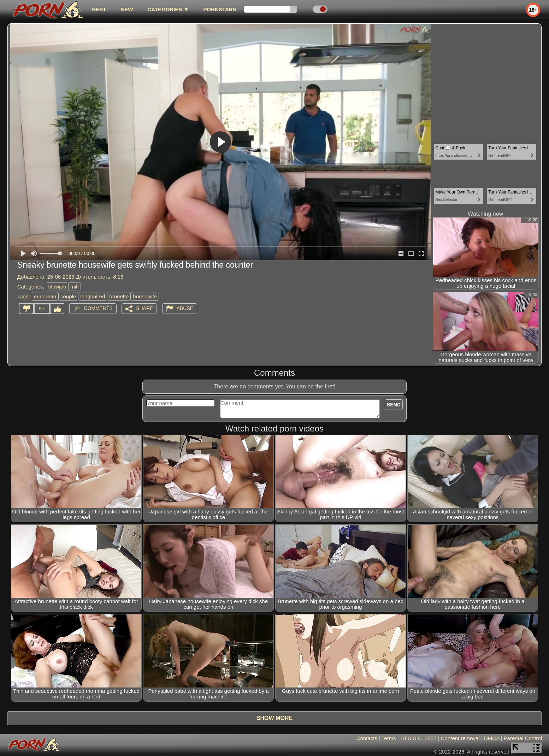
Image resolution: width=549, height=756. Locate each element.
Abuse (185, 308)
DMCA (492, 738)
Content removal (460, 738)
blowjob (57, 287)
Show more (274, 718)
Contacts (367, 738)
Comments (98, 308)
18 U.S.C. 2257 (418, 738)
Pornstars (220, 9)
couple (68, 296)
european (45, 296)
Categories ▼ (168, 9)
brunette (119, 296)
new (127, 9)
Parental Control (523, 738)
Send (394, 405)
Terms (389, 738)
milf (74, 287)
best (99, 9)
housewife (145, 296)
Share (144, 308)
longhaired (93, 296)
